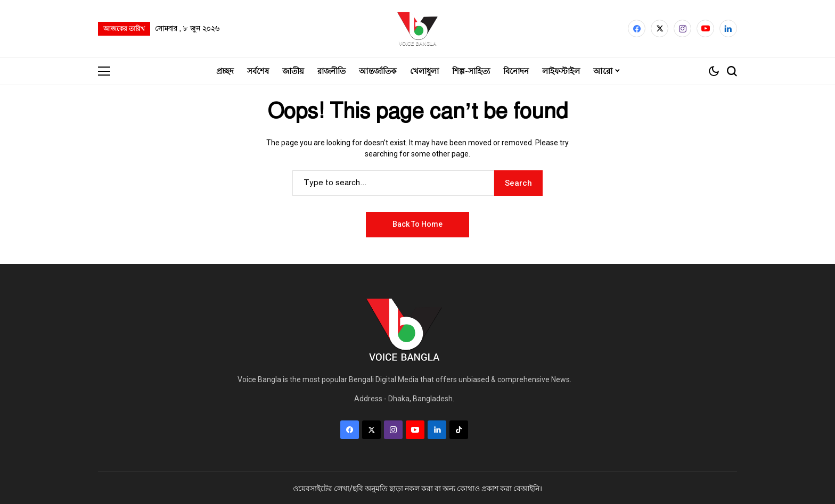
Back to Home (418, 223)
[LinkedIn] (728, 28)
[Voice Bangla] (418, 28)
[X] (660, 28)
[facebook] (637, 28)
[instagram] (682, 28)
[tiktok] (459, 429)
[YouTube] (705, 28)
